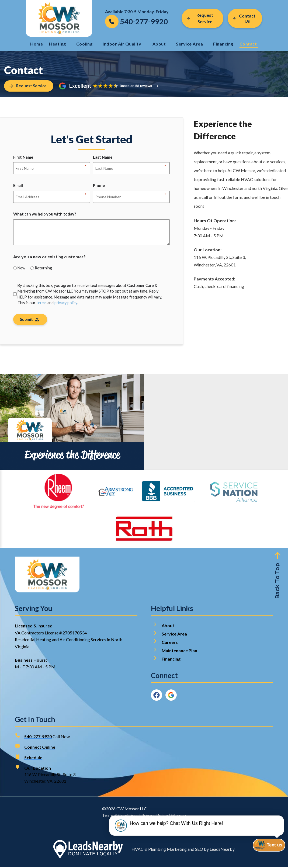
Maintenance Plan (180, 652)
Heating (58, 44)
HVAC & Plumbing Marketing (159, 850)
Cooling (84, 44)
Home (37, 44)
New (21, 268)
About (159, 44)
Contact (249, 44)
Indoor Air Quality (122, 44)
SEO (199, 850)
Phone (99, 186)
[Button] (245, 18)
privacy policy (66, 303)
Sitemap (178, 816)
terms (41, 303)
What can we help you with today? (45, 215)
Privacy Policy (155, 816)
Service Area (189, 44)
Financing (223, 44)
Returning (43, 268)
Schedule (33, 758)
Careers (170, 643)
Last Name (103, 158)
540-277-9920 (38, 737)
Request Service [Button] (200, 18)
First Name (23, 158)
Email (18, 186)
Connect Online (40, 748)
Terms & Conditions (120, 816)
